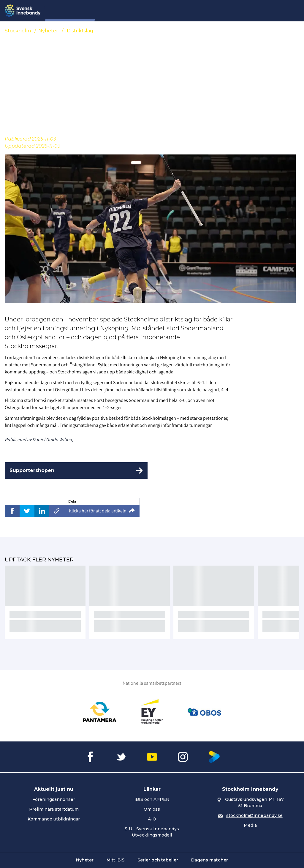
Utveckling (228, 11)
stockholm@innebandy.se (254, 815)
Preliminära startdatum (54, 809)
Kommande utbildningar (54, 819)
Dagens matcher (210, 860)
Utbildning (196, 11)
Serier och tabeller (158, 860)
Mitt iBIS (115, 860)
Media (250, 825)
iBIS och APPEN (152, 799)
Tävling (168, 11)
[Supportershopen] (76, 471)
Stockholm (18, 31)
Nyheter (114, 11)
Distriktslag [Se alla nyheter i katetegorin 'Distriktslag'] (80, 31)
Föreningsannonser (54, 799)
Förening (141, 11)
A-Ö (152, 819)
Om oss (152, 809)
